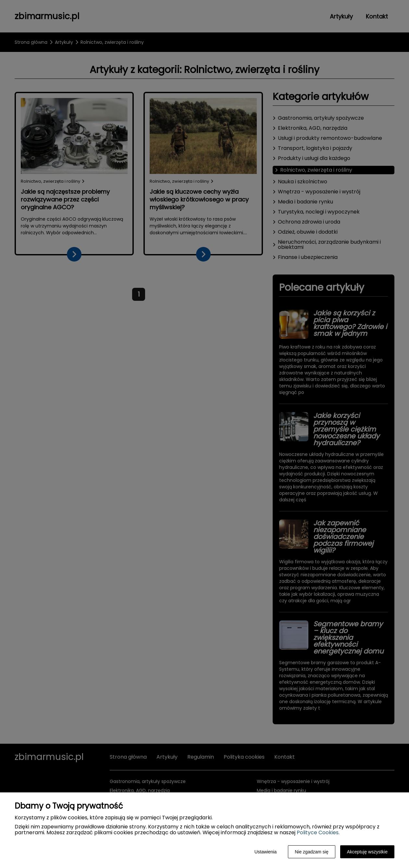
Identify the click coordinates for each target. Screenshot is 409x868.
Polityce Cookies (318, 832)
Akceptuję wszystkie (367, 852)
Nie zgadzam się (312, 852)
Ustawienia (266, 852)
